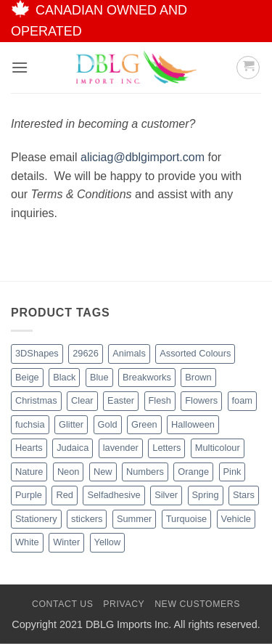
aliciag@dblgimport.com (143, 157)
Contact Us (63, 604)
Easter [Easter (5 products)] (121, 400)
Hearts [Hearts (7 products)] (29, 448)
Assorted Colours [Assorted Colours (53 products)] (195, 353)
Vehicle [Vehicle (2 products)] (236, 519)
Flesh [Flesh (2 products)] (160, 400)
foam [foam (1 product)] (242, 400)
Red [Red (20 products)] (64, 495)
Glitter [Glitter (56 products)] (71, 424)
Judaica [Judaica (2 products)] (73, 448)
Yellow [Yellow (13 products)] (108, 542)
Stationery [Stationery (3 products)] (36, 519)
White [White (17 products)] (27, 542)
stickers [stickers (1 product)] (87, 519)
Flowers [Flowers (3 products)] (201, 400)
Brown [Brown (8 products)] (198, 377)
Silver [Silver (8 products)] (166, 495)
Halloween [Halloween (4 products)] (193, 424)
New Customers (197, 604)
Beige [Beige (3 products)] (27, 377)
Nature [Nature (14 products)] (29, 472)
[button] (20, 67)
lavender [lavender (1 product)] (121, 448)
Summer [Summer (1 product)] (134, 519)
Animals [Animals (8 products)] (129, 353)
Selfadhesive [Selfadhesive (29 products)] (114, 495)
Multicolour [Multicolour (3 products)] (218, 448)
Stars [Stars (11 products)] (244, 495)
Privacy (124, 604)
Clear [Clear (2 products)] (82, 400)
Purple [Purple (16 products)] (29, 495)
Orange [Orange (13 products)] (193, 472)
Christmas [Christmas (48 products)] (36, 400)
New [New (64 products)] (103, 472)
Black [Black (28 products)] (64, 377)
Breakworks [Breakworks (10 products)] (147, 377)
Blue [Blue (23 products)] (99, 377)
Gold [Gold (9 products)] (108, 424)
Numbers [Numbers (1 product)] (145, 472)
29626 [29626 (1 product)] (86, 353)
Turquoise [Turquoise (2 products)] (186, 519)
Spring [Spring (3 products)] (206, 495)
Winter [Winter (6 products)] (66, 542)
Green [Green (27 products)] (144, 424)
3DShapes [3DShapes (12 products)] (37, 353)
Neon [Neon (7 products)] (69, 472)
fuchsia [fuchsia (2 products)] (30, 424)
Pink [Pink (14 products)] (232, 472)
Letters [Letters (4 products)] (166, 448)
